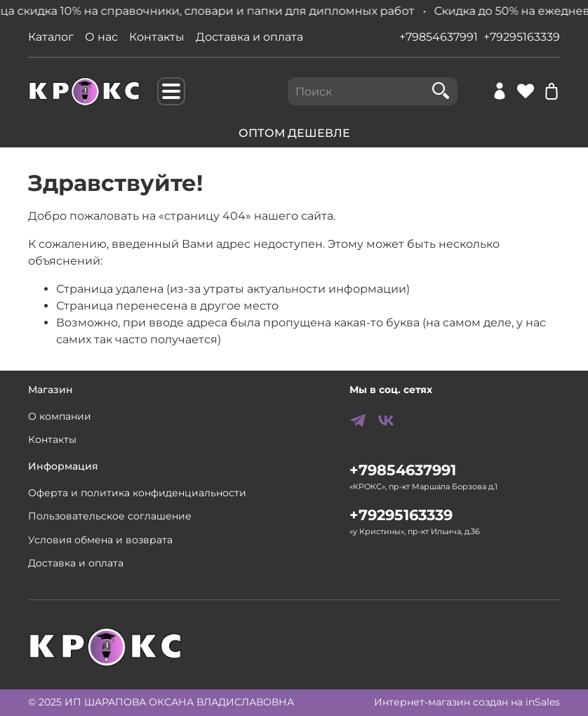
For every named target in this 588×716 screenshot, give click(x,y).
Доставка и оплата (249, 37)
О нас (101, 37)
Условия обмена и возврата (100, 540)
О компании (60, 416)
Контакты (157, 37)
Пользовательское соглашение (110, 516)
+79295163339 (522, 37)
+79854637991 (439, 37)
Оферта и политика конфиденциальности (137, 493)
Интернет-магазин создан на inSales (467, 702)
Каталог (51, 37)
